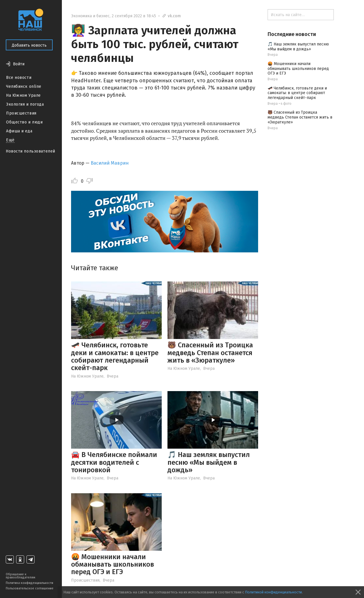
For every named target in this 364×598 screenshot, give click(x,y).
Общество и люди (24, 122)
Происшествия (21, 113)
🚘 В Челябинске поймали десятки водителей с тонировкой (114, 462)
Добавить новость (29, 45)
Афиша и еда (19, 131)
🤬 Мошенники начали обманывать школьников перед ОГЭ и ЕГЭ (113, 564)
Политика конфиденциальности (29, 583)
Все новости (19, 78)
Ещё (10, 140)
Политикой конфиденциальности (273, 592)
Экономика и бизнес (90, 16)
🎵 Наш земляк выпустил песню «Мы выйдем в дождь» (209, 462)
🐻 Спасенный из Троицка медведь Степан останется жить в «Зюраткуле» (210, 353)
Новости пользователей (31, 151)
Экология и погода (25, 104)
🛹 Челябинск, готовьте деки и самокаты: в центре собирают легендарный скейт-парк (115, 356)
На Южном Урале (23, 95)
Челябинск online (24, 86)
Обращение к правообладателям (20, 576)
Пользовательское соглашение (30, 588)
